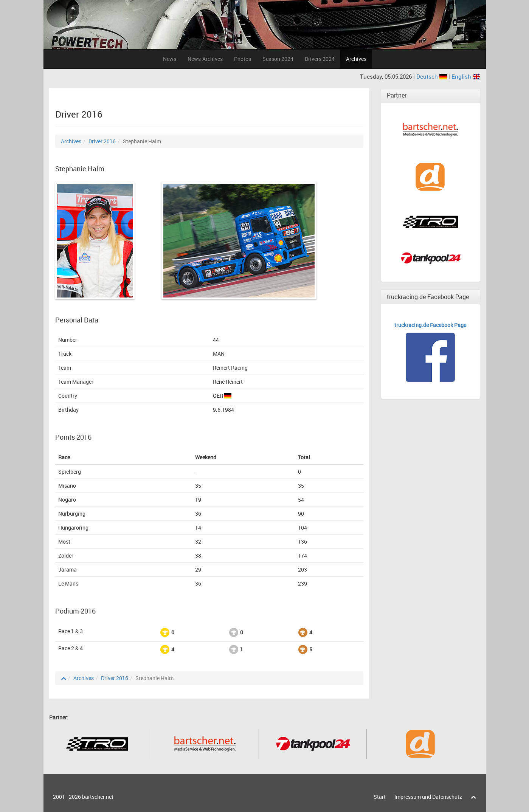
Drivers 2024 (320, 59)
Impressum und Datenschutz (428, 797)
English (466, 76)
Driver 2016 (102, 141)
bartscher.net (98, 797)
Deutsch (432, 76)
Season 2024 (278, 59)
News (170, 59)
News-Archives (205, 59)
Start (380, 797)
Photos (243, 59)
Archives (356, 59)
